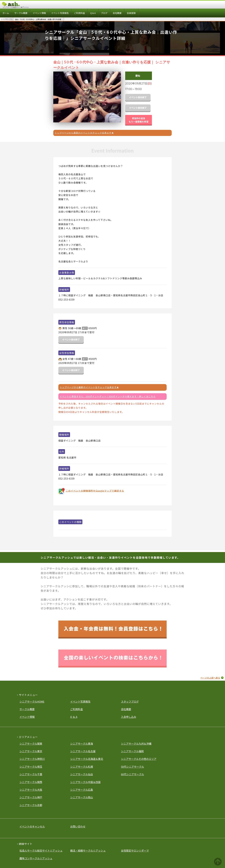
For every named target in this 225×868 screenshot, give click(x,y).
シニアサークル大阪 (31, 790)
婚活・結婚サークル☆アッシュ (88, 850)
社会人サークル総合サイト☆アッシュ (41, 850)
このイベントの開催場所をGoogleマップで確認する (95, 491)
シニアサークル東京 (31, 751)
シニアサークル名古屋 (83, 751)
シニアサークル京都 (31, 805)
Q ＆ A (74, 717)
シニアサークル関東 (31, 744)
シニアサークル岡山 (82, 797)
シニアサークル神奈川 (32, 759)
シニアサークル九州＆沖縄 (136, 744)
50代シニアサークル (132, 767)
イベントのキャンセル (32, 826)
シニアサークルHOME (32, 701)
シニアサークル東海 (82, 744)
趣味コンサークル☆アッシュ (36, 858)
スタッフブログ (130, 701)
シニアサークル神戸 (31, 797)
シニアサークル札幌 (82, 767)
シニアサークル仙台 (82, 774)
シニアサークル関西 (31, 782)
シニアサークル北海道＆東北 (87, 759)
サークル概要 (27, 709)
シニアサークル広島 (82, 790)
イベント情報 (27, 717)
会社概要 (126, 709)
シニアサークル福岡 (132, 751)
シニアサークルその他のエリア (139, 759)
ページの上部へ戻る (210, 678)
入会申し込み (129, 717)
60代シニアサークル (132, 774)
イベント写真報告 (80, 701)
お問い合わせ (78, 826)
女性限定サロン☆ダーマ (135, 850)
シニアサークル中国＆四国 (85, 782)
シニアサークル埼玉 (31, 767)
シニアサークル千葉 (31, 774)
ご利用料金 (77, 709)
